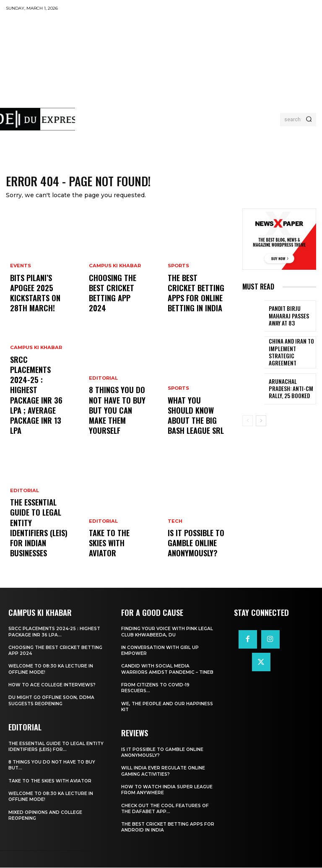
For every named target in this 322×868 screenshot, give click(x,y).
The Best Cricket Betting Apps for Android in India (164, 827)
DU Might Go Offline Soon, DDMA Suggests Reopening (53, 701)
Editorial (24, 515)
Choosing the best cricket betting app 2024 (117, 302)
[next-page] (261, 421)
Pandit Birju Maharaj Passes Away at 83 (291, 317)
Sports (178, 277)
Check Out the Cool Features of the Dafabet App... (167, 809)
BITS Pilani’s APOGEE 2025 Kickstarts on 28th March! (38, 302)
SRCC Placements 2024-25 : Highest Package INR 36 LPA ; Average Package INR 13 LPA (39, 417)
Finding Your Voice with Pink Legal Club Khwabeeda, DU (169, 632)
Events (21, 285)
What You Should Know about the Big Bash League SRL (195, 425)
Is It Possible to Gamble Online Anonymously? (191, 547)
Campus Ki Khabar (35, 392)
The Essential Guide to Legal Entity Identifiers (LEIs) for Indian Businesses (38, 540)
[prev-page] (248, 421)
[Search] (309, 120)
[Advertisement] (198, 78)
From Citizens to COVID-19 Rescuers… (157, 688)
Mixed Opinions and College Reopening (46, 816)
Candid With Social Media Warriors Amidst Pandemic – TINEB (169, 670)
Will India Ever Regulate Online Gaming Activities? (164, 771)
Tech (175, 530)
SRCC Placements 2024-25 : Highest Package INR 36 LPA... (47, 632)
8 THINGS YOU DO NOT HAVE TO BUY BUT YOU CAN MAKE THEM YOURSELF (117, 421)
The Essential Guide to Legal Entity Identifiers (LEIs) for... (48, 746)
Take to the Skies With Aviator (113, 551)
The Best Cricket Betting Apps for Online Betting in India (192, 299)
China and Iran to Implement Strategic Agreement (291, 353)
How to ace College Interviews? (54, 686)
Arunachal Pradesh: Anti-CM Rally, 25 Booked (290, 389)
